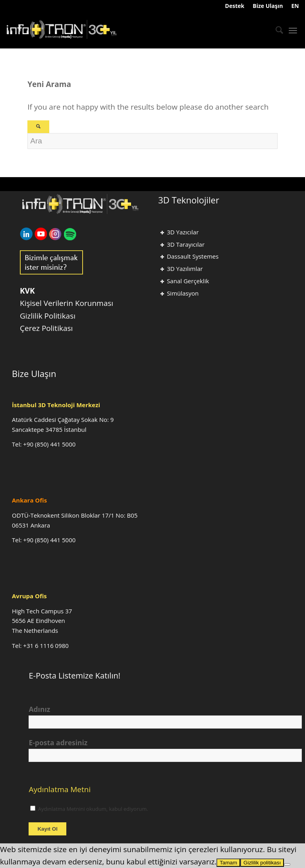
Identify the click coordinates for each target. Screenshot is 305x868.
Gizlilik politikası (262, 863)
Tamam (228, 863)
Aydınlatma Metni (60, 789)
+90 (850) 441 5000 (49, 444)
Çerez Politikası (46, 328)
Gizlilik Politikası (48, 316)
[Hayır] (287, 864)
